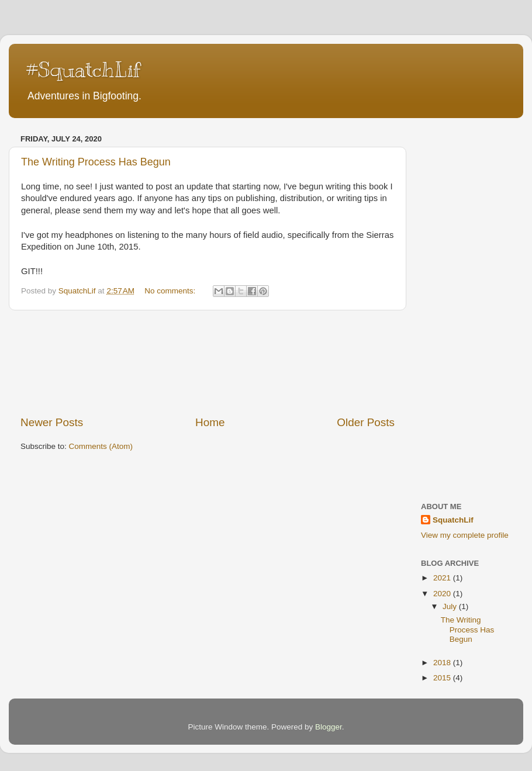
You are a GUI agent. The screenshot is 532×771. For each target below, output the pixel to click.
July (451, 606)
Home (210, 422)
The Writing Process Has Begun (96, 162)
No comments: (171, 291)
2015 (443, 678)
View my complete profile (465, 535)
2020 (443, 594)
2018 (443, 663)
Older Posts (366, 422)
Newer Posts (52, 422)
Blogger (329, 727)
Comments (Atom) (101, 446)
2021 (443, 578)
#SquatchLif (83, 70)
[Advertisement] (208, 363)
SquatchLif (453, 520)
